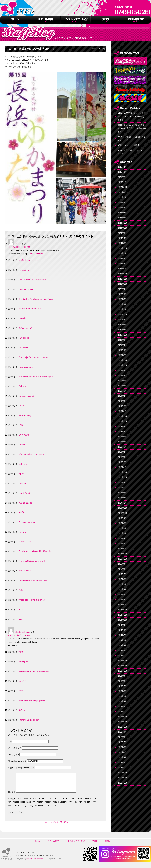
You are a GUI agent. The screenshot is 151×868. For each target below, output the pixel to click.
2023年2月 (122, 264)
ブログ (95, 845)
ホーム (38, 845)
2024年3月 (122, 243)
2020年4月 (122, 345)
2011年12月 (123, 773)
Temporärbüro (25, 270)
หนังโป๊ (21, 513)
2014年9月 (122, 625)
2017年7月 (122, 488)
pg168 (21, 474)
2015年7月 (122, 574)
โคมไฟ (22, 406)
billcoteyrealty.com (23, 632)
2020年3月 (122, 350)
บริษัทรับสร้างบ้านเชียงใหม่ (30, 309)
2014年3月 (122, 651)
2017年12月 (123, 472)
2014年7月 (122, 635)
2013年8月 (122, 681)
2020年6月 (122, 340)
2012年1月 (122, 768)
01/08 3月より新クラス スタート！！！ (131, 152)
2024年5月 (122, 238)
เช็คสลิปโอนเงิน (25, 493)
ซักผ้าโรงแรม (24, 435)
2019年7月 (122, 381)
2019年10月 (123, 365)
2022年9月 (122, 289)
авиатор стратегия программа (32, 700)
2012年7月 (122, 742)
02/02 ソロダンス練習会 (129, 145)
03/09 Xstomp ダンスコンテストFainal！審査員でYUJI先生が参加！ (132, 128)
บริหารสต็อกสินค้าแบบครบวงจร (32, 454)
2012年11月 (123, 722)
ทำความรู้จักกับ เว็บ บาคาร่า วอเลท (33, 357)
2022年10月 (123, 284)
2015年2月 (122, 600)
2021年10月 (123, 315)
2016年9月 (122, 518)
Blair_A (18, 244)
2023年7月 (122, 253)
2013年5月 (122, 696)
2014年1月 (122, 656)
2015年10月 (123, 559)
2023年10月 (123, 248)
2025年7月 (122, 197)
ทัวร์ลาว (22, 590)
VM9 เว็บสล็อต (25, 571)
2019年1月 (122, 411)
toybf (21, 691)
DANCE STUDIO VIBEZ (36, 863)
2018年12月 (123, 416)
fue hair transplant (26, 396)
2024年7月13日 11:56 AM (19, 247)
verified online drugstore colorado (33, 581)
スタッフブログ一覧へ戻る (56, 826)
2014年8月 (122, 630)
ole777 (21, 619)
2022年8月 (122, 294)
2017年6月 (122, 493)
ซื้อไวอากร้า (24, 386)
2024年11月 (123, 228)
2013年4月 (122, 701)
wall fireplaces (25, 542)
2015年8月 (122, 569)
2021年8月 (122, 320)
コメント (12, 796)
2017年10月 (123, 477)
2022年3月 (122, 304)
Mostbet (22, 445)
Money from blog (36, 254)
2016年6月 (122, 528)
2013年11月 (123, 666)
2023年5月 (122, 259)
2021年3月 (122, 330)
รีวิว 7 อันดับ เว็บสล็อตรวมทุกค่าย (32, 280)
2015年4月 (122, 589)
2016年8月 (122, 523)
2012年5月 (122, 752)
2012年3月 (122, 763)
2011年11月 (123, 778)
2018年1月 (122, 467)
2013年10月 (123, 671)
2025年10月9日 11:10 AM (19, 635)
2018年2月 (122, 462)
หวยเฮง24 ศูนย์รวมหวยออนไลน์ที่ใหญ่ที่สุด (36, 377)
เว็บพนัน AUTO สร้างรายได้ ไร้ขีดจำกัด (35, 551)
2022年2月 (122, 309)
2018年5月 (122, 447)
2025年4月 (122, 213)
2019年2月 (122, 406)
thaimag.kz (23, 662)
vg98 (21, 652)
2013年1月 (122, 712)
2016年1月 (122, 549)
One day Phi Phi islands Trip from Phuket (36, 299)
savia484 (22, 681)
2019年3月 (122, 401)
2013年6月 (122, 691)
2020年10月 (123, 335)
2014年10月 (123, 620)
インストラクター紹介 (75, 845)
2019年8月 (122, 376)
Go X (21, 610)
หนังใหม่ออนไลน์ (26, 503)
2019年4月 (122, 396)
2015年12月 (123, 554)
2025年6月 (122, 203)
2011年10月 (123, 783)
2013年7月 (122, 686)
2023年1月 (122, 269)
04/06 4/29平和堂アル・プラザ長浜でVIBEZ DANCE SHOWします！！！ (131, 117)
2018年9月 (122, 427)
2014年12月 (123, 610)
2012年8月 (122, 737)
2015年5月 (122, 584)
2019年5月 (122, 391)
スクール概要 (53, 845)
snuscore (22, 483)
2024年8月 (122, 233)
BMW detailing (25, 416)
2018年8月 (122, 432)
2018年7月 (122, 437)
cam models (24, 338)
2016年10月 (123, 513)
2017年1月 (122, 503)
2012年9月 (122, 732)
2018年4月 (122, 452)
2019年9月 (122, 371)
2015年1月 (122, 605)
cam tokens (23, 348)
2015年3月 (122, 595)
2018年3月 (122, 457)
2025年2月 (122, 218)
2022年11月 (123, 279)
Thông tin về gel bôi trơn (29, 720)
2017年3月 (122, 498)
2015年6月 (122, 579)
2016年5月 (122, 533)
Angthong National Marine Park (32, 561)
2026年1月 (122, 182)
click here (23, 464)
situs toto (22, 532)
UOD (21, 425)
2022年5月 (122, 299)
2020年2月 (122, 355)
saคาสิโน (22, 318)
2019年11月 (123, 360)
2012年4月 (122, 757)
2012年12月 (123, 717)
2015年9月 (122, 564)
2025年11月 (123, 187)
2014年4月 (122, 645)
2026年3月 (122, 172)
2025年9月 (122, 192)
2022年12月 (123, 274)
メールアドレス (15, 748)
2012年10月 (123, 727)
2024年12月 (123, 223)
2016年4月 (122, 539)
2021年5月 (122, 325)
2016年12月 (123, 508)
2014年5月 (122, 640)
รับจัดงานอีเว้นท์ (25, 328)
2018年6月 (122, 442)
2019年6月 (122, 386)
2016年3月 (122, 544)
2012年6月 (122, 747)
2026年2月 (122, 177)
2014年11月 (123, 615)
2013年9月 (122, 676)
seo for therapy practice (29, 260)
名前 (10, 742)
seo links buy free (26, 289)
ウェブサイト (14, 755)
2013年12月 (123, 661)
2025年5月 (122, 208)
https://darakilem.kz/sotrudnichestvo (34, 671)
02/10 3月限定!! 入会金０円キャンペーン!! (132, 138)
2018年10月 (123, 421)
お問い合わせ (111, 845)
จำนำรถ (22, 710)
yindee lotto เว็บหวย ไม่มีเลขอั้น (32, 600)
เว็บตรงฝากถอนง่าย (27, 522)
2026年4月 (122, 167)
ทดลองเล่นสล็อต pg (27, 367)
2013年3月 (122, 707)
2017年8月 (122, 483)
